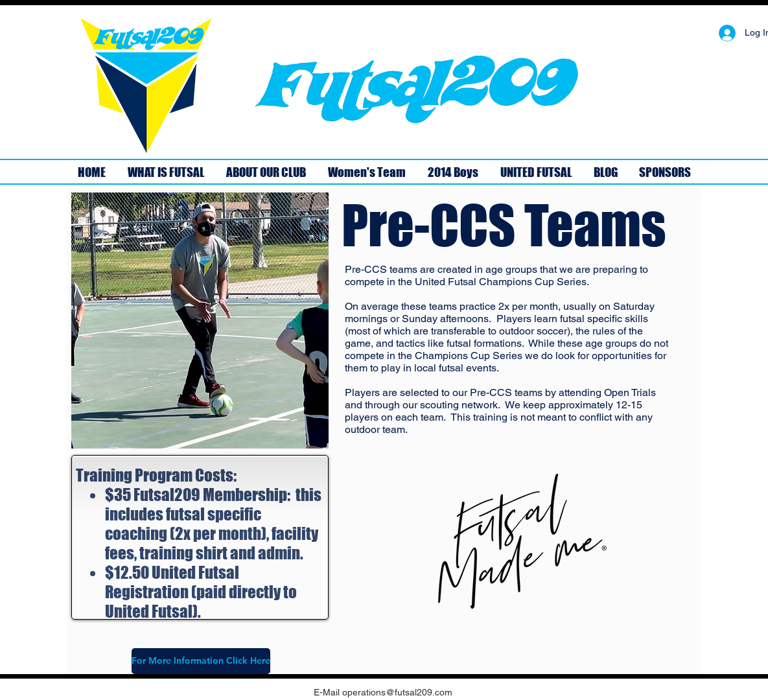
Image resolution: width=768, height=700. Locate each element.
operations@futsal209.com (397, 692)
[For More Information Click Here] (201, 661)
